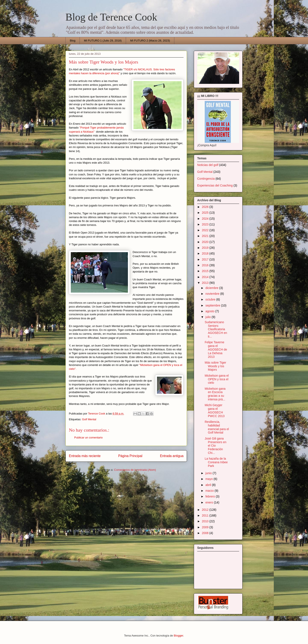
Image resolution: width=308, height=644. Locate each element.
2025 (206, 213)
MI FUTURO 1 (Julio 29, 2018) (103, 41)
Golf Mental (89, 419)
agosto (210, 311)
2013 (206, 283)
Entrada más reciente (85, 456)
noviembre (213, 294)
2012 (206, 510)
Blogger (178, 636)
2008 (206, 533)
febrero (210, 496)
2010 (206, 521)
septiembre (213, 305)
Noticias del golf (208, 165)
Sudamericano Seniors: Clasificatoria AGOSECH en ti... (216, 329)
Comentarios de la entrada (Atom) (135, 470)
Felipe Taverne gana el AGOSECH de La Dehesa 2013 (216, 349)
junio (209, 473)
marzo (210, 491)
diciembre (212, 288)
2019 (206, 248)
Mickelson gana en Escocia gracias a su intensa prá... (215, 394)
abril (209, 485)
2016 (206, 265)
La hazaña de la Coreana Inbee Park (216, 462)
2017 (206, 259)
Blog (73, 41)
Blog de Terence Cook (111, 17)
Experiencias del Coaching (215, 185)
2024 (206, 219)
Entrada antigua (172, 456)
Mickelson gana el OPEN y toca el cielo (217, 379)
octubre (211, 299)
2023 (206, 224)
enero (210, 502)
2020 (206, 242)
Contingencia (206, 179)
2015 (206, 271)
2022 (206, 230)
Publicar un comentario (88, 437)
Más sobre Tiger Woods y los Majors (215, 366)
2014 (206, 277)
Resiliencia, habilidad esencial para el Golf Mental (217, 427)
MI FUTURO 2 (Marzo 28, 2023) (150, 41)
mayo (209, 479)
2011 (206, 515)
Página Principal (130, 456)
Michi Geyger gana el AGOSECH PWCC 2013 (215, 410)
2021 (206, 236)
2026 (206, 207)
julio (208, 317)
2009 (206, 527)
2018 (206, 253)
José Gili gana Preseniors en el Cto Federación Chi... (215, 446)
